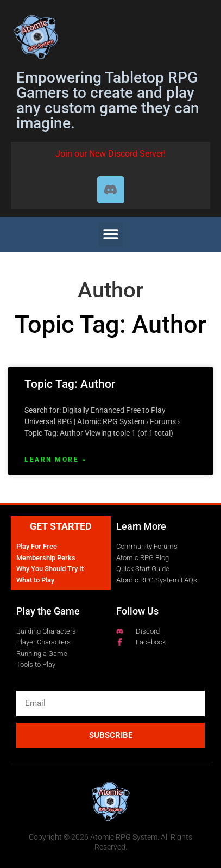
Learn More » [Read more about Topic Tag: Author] (55, 460)
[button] (110, 235)
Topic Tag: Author (70, 384)
